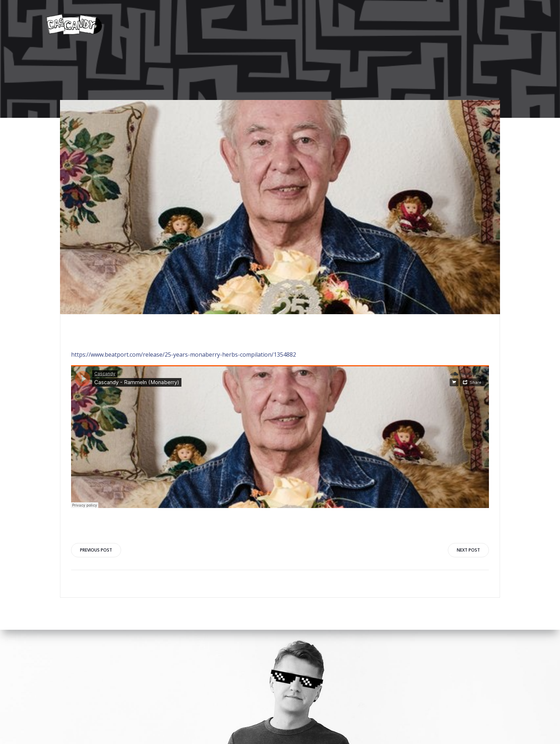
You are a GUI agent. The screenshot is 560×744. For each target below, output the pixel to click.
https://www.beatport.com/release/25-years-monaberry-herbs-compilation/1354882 (184, 355)
